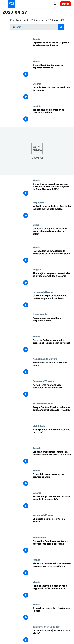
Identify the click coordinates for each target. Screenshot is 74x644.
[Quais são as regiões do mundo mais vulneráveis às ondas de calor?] (52, 235)
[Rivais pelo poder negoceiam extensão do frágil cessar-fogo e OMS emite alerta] (52, 592)
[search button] (61, 27)
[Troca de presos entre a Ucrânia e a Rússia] (52, 614)
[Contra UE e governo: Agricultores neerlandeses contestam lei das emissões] (52, 391)
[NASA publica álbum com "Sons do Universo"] (52, 436)
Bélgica (37, 270)
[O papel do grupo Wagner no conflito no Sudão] (52, 480)
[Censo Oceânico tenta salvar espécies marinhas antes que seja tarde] (52, 71)
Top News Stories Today (46, 627)
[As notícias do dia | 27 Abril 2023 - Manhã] (52, 637)
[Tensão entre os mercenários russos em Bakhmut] (52, 116)
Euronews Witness (43, 381)
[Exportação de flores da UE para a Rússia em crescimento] (52, 49)
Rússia (36, 39)
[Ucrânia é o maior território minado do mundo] (52, 94)
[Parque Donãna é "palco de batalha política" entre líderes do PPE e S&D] (52, 413)
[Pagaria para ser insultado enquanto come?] (52, 324)
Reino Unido (39, 537)
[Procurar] (37, 27)
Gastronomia (40, 314)
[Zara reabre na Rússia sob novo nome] (52, 369)
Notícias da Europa (43, 292)
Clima (36, 225)
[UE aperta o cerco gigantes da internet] (52, 525)
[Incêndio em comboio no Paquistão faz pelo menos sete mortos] (52, 212)
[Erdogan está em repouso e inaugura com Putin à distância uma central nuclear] (52, 458)
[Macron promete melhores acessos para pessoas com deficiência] (52, 570)
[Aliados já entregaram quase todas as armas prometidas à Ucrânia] (52, 279)
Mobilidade (39, 426)
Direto (66, 4)
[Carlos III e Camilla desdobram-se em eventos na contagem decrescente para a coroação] (52, 547)
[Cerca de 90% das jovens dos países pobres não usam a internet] (52, 346)
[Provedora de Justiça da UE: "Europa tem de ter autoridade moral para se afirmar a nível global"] (52, 257)
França (36, 560)
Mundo (37, 61)
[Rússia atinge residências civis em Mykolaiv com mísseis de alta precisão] (52, 503)
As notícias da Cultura (45, 359)
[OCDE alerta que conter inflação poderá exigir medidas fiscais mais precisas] (52, 302)
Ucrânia (37, 84)
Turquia (37, 448)
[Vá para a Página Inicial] (11, 4)
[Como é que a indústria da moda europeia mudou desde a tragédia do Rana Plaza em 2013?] (52, 190)
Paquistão (38, 202)
